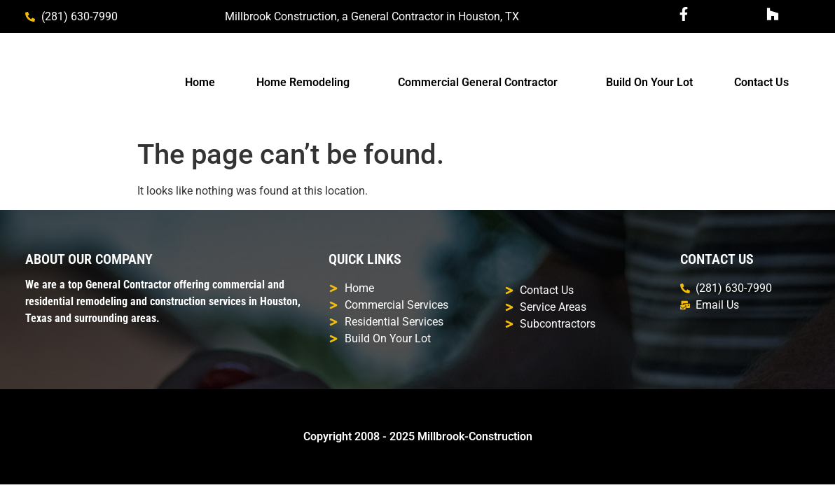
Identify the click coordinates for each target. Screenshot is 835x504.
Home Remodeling (303, 82)
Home (200, 82)
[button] (306, 83)
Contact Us (761, 82)
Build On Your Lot (649, 82)
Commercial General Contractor (478, 82)
